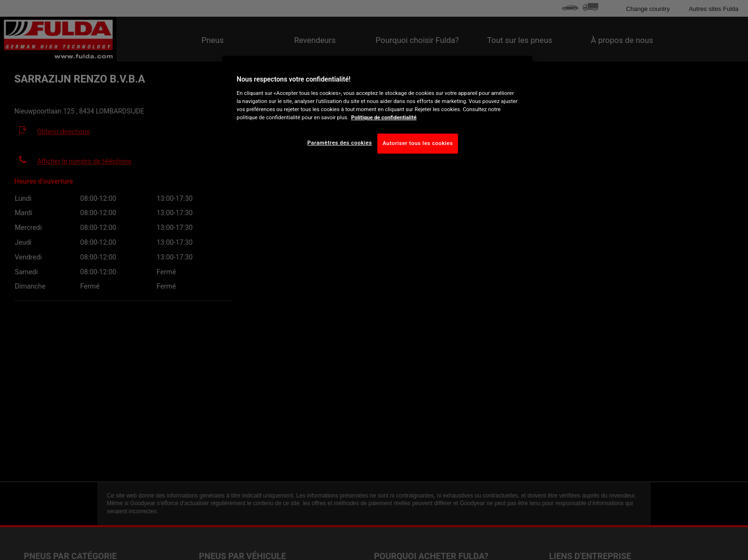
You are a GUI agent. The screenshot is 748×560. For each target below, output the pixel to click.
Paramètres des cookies (339, 143)
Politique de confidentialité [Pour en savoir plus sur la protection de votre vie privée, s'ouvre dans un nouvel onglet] (384, 117)
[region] (377, 112)
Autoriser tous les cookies (418, 143)
